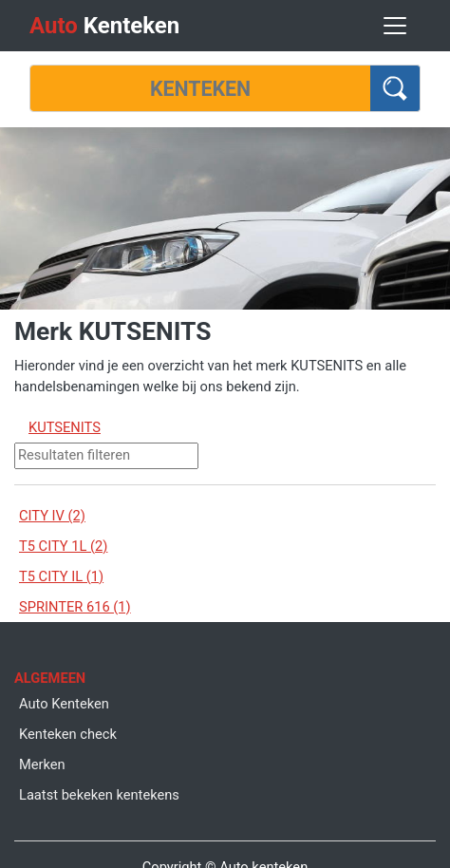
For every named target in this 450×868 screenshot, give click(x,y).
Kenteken (104, 26)
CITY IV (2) (52, 516)
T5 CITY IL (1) (61, 576)
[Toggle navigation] (395, 26)
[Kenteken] (200, 88)
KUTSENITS (65, 427)
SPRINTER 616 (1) (75, 607)
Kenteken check (68, 734)
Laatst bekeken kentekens (99, 795)
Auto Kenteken (64, 704)
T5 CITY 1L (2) (63, 546)
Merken (42, 764)
